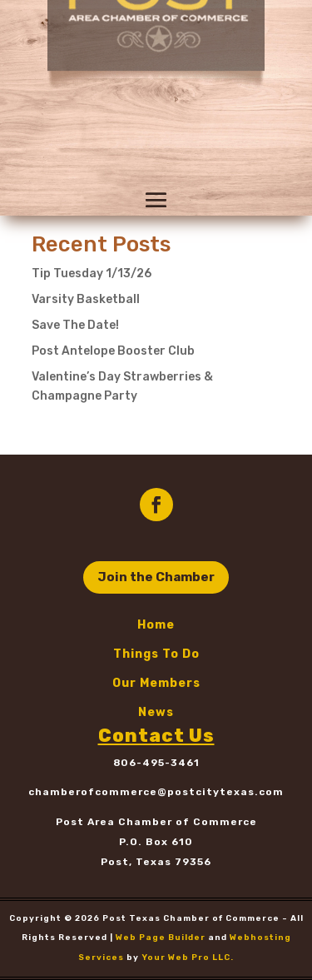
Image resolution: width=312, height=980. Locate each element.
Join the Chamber (156, 577)
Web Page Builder (161, 938)
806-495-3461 (156, 763)
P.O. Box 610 (156, 842)
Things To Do (156, 654)
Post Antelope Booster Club (113, 351)
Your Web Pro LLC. (188, 958)
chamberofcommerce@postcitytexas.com (156, 792)
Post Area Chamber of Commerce (156, 822)
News (156, 712)
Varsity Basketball (86, 299)
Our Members (156, 683)
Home (156, 625)
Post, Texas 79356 (156, 862)
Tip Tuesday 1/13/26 (92, 274)
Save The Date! (75, 325)
